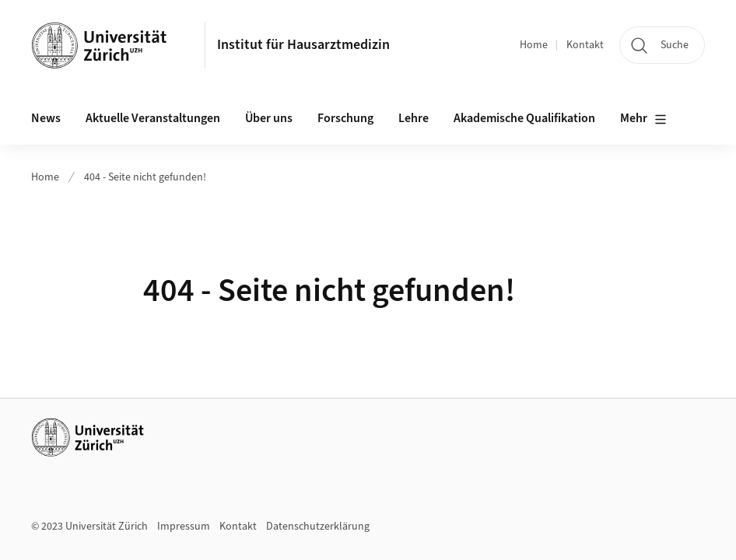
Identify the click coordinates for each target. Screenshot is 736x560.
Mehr (643, 119)
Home (534, 45)
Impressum (184, 527)
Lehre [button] (414, 118)
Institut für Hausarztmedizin (303, 45)
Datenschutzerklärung (318, 527)
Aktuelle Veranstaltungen (153, 118)
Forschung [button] (345, 118)
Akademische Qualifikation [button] (524, 118)
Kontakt (585, 45)
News (46, 118)
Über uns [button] (269, 118)
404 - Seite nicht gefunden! (145, 177)
